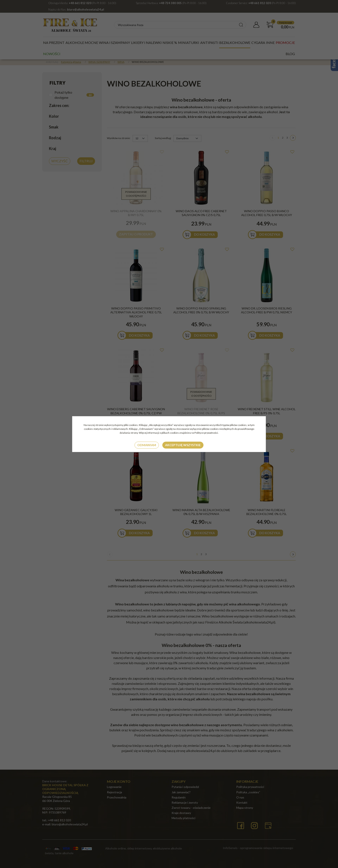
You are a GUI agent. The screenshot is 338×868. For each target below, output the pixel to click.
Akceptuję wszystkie (183, 445)
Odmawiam (147, 445)
